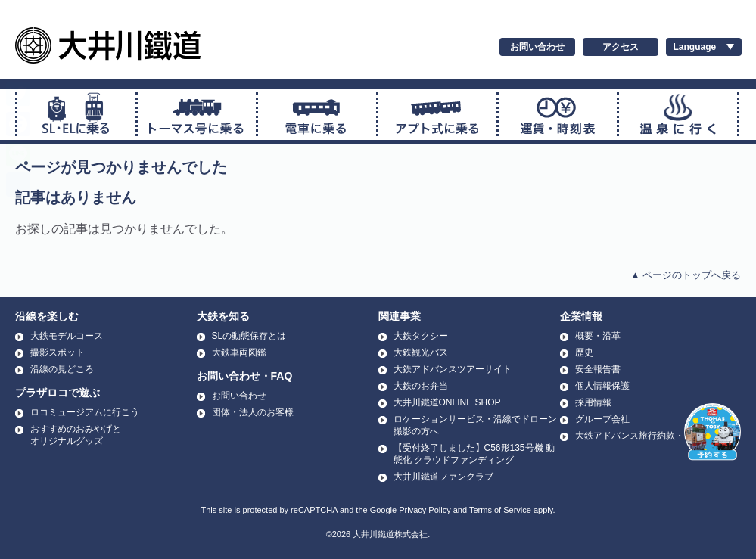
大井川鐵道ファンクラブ (443, 477)
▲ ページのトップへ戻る (686, 275)
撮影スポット (58, 352)
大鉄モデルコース (67, 336)
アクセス (621, 47)
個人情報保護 (602, 386)
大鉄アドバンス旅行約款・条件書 (643, 436)
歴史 (584, 352)
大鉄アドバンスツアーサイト (453, 369)
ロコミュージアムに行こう (85, 412)
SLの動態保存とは (249, 336)
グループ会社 (602, 419)
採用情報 (593, 402)
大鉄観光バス (421, 352)
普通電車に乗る (317, 114)
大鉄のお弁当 (421, 386)
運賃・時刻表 (558, 114)
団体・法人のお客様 (253, 412)
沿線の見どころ (62, 369)
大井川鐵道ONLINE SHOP (447, 402)
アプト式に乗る (437, 114)
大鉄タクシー (421, 336)
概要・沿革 (598, 336)
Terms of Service (500, 510)
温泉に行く (678, 114)
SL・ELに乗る (76, 114)
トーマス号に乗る (197, 114)
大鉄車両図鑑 (239, 352)
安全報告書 (598, 369)
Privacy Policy (425, 510)
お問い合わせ (537, 47)
